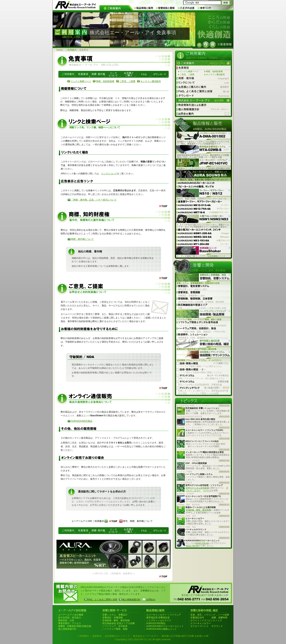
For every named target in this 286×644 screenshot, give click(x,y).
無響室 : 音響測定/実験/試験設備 (75, 626)
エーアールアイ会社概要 (71, 615)
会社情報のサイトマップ (117, 636)
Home (60, 50)
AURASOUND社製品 (82, 421)
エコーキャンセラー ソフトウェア (164, 615)
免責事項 (97, 636)
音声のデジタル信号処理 (197, 488)
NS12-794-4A (192, 546)
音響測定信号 (197, 618)
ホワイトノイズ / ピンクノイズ (206, 620)
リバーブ (207, 490)
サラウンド (217, 626)
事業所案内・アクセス (70, 623)
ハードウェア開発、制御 (115, 629)
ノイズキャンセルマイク (159, 620)
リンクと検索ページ (81, 81)
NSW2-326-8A (202, 543)
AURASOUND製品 (156, 623)
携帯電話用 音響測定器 (158, 618)
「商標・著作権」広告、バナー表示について (94, 200)
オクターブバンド (199, 626)
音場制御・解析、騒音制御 (198, 510)
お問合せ (151, 600)
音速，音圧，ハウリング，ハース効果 (210, 615)
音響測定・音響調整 (113, 618)
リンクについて (109, 174)
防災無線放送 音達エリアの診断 (119, 623)
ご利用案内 (71, 50)
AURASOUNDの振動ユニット (162, 629)
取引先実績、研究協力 (70, 618)
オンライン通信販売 (151, 81)
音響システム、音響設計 (115, 615)
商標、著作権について (82, 239)
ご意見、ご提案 (127, 81)
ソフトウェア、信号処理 (115, 626)
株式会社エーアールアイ (146, 636)
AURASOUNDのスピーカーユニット (165, 626)
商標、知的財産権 (105, 81)
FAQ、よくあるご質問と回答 (102, 600)
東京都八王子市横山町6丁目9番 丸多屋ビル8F (185, 636)
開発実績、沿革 (66, 620)
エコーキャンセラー (201, 623)
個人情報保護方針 (131, 600)
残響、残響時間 (219, 618)
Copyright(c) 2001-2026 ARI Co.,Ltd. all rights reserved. (143, 639)
